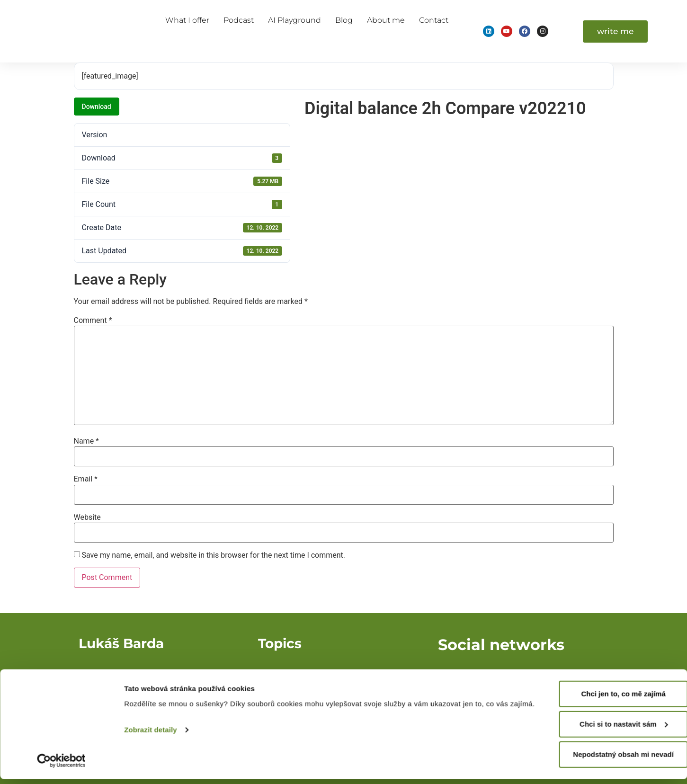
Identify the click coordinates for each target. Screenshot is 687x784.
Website (87, 517)
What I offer (187, 20)
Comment (93, 321)
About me (386, 20)
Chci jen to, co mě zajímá (608, 699)
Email (86, 479)
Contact (434, 20)
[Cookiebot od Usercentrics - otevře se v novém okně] (61, 766)
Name (87, 441)
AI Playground (294, 20)
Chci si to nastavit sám (608, 729)
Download (97, 107)
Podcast (239, 20)
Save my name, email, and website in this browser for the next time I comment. (213, 555)
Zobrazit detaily (151, 746)
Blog (344, 20)
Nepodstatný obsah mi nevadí (608, 759)
